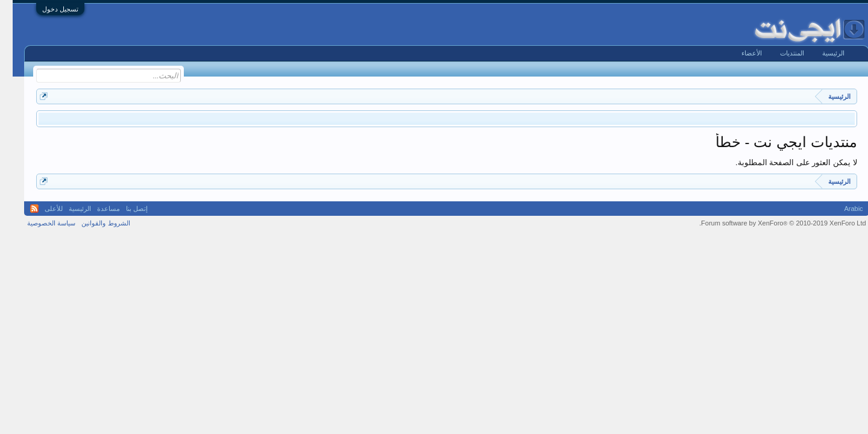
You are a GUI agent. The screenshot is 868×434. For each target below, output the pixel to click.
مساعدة (96, 209)
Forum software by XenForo (770, 223)
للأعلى (41, 209)
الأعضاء (739, 53)
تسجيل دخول (48, 9)
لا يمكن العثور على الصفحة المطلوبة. (784, 162)
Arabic (841, 209)
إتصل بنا (124, 209)
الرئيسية (821, 53)
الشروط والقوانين (93, 223)
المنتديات (779, 53)
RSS (22, 209)
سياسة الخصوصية (39, 223)
